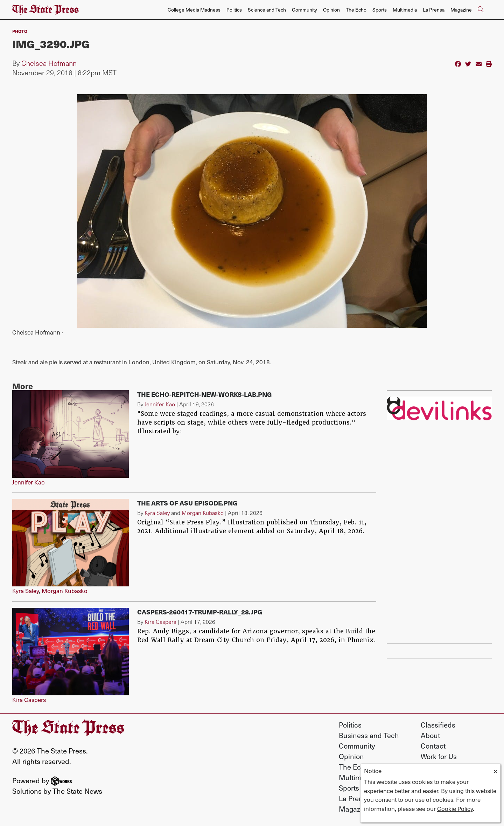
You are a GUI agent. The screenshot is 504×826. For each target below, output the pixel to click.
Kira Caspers (29, 700)
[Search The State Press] (481, 10)
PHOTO (20, 31)
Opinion (331, 10)
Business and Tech (369, 735)
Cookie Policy (455, 808)
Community (304, 10)
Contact (433, 746)
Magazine (461, 10)
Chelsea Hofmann (49, 63)
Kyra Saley (26, 591)
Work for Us (439, 756)
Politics (234, 10)
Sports (380, 10)
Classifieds (438, 725)
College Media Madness (194, 10)
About (430, 735)
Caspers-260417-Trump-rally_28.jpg (200, 612)
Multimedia (405, 10)
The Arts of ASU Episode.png (187, 503)
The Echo (356, 10)
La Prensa (434, 10)
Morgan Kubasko (65, 591)
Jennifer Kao (29, 482)
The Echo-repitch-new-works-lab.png (205, 394)
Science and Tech (267, 10)
